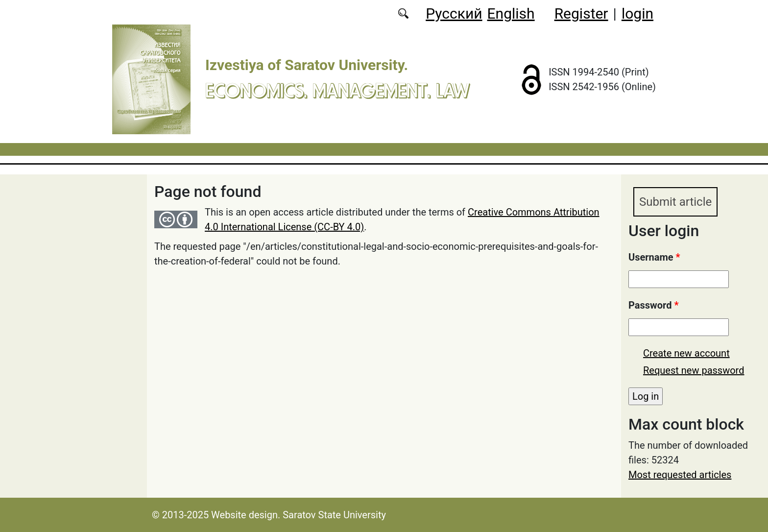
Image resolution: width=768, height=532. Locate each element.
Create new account (686, 353)
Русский (454, 13)
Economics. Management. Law (337, 90)
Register (581, 13)
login (637, 13)
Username (654, 257)
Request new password (694, 370)
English (511, 13)
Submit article (675, 202)
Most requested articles (680, 475)
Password (653, 305)
